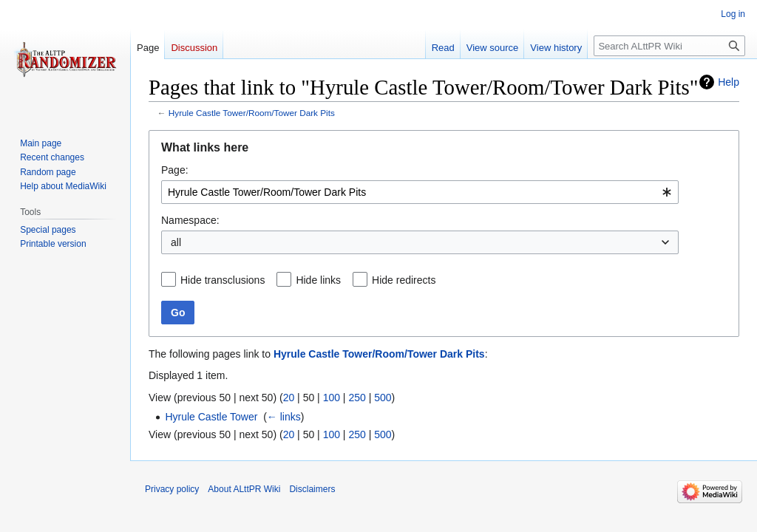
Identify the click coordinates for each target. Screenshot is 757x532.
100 (332, 398)
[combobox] (420, 192)
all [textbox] (176, 242)
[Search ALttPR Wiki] (669, 46)
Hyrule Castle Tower (211, 417)
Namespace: (190, 220)
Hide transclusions (223, 280)
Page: (175, 170)
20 (289, 398)
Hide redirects (404, 280)
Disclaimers (312, 489)
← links (284, 417)
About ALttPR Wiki (244, 489)
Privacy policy (172, 489)
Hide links (318, 280)
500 (383, 398)
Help (729, 82)
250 (357, 398)
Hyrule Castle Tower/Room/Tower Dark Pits (252, 113)
